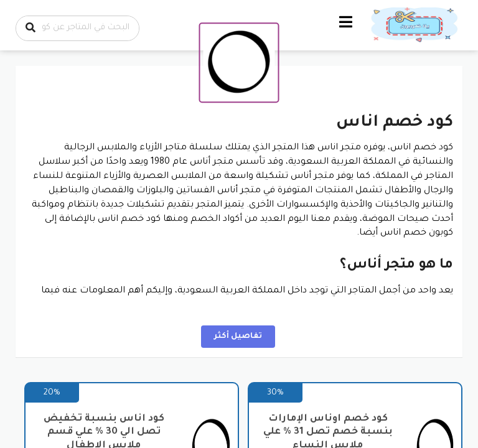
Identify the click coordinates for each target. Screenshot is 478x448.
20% (52, 393)
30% (275, 393)
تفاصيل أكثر (238, 337)
